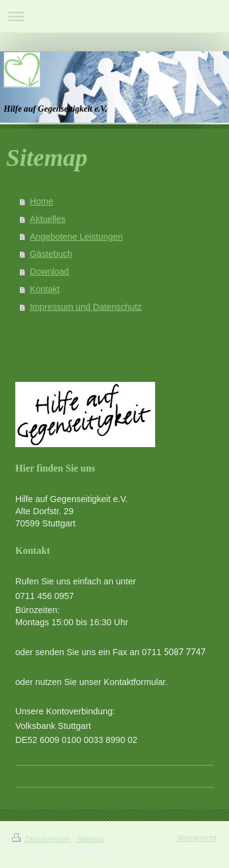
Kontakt (45, 289)
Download (49, 271)
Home (42, 201)
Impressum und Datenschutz (86, 307)
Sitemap (90, 839)
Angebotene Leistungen (76, 237)
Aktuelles (48, 219)
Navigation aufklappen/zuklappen (114, 16)
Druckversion (42, 839)
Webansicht (197, 838)
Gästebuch (51, 254)
